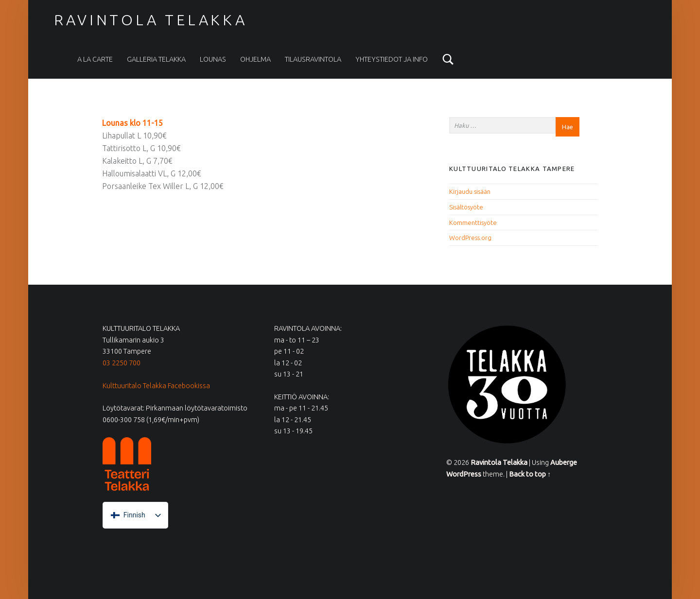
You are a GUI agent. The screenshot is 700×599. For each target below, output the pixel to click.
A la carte (95, 59)
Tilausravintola (313, 59)
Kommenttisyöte (473, 222)
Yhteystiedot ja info (392, 59)
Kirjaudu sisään (470, 191)
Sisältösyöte (466, 207)
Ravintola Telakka (151, 20)
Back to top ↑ (530, 474)
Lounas (213, 59)
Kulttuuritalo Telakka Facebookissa (156, 386)
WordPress (464, 474)
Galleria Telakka (156, 59)
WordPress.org (470, 238)
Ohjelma (255, 59)
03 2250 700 (122, 363)
